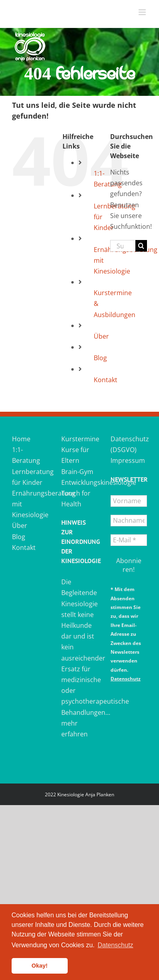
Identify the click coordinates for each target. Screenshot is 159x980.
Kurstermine (79, 439)
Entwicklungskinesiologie (79, 482)
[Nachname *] (129, 521)
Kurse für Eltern (75, 455)
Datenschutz (126, 679)
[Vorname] (129, 501)
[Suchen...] (123, 246)
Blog (100, 358)
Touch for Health (76, 499)
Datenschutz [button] (116, 945)
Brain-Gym (77, 472)
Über (101, 336)
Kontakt (106, 380)
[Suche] (141, 246)
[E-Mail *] (129, 540)
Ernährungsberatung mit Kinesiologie (30, 504)
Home (21, 439)
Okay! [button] (40, 966)
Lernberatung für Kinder (30, 477)
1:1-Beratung (26, 455)
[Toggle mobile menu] (143, 12)
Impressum (128, 460)
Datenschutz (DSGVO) (129, 444)
